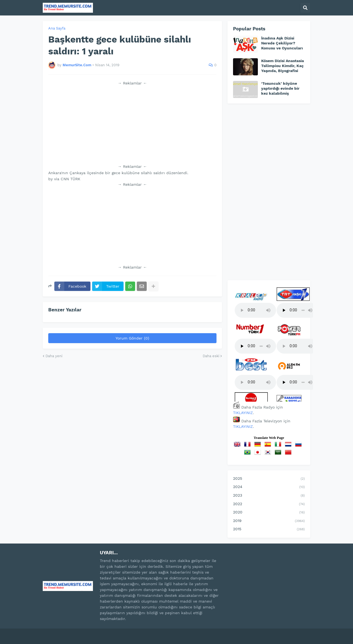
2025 (269, 479)
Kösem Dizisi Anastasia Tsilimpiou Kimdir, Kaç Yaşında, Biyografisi (283, 66)
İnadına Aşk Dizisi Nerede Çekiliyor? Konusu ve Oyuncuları (282, 43)
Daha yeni (54, 356)
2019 (269, 521)
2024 (269, 487)
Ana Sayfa (57, 28)
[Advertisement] (132, 125)
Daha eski (211, 356)
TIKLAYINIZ (243, 413)
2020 (269, 513)
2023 (269, 496)
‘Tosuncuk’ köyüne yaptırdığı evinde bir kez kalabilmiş (280, 88)
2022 (269, 504)
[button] (305, 8)
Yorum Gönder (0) (132, 338)
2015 (269, 529)
